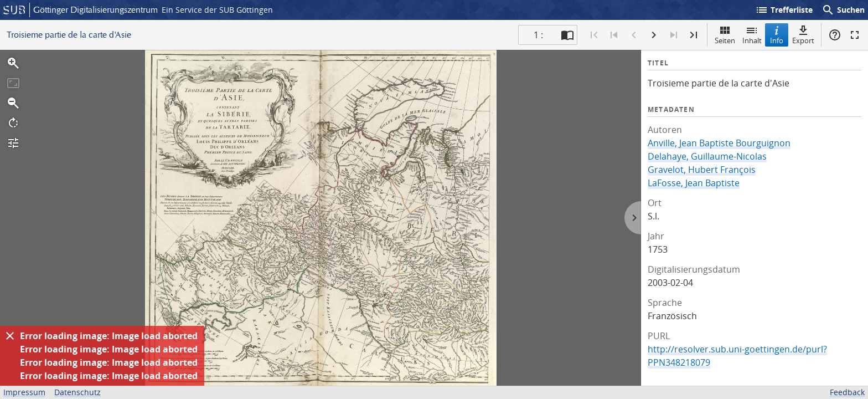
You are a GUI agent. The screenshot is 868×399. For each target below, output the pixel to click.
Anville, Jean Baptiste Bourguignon (719, 143)
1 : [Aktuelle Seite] (538, 35)
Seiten (725, 35)
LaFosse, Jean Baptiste (694, 183)
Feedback (847, 392)
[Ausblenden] (10, 336)
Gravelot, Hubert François (702, 170)
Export (803, 35)
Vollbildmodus (855, 35)
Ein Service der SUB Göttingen (217, 10)
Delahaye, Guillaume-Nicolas (707, 156)
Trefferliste (784, 10)
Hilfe (835, 35)
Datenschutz (77, 392)
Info (777, 35)
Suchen (843, 10)
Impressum (24, 392)
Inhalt (752, 35)
